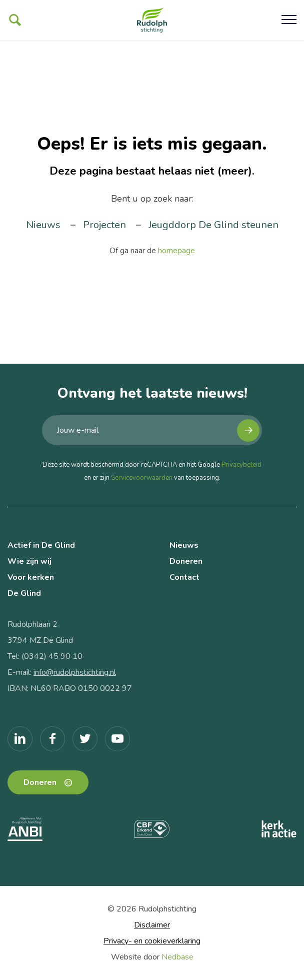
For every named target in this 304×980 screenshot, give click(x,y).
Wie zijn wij (29, 561)
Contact (184, 577)
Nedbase (177, 957)
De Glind (24, 593)
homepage (176, 251)
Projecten (104, 225)
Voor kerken (31, 577)
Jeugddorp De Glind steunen (213, 225)
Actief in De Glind (41, 545)
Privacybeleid (241, 465)
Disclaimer (152, 925)
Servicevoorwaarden (142, 478)
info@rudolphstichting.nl (75, 672)
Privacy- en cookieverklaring (152, 941)
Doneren (186, 561)
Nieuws (43, 225)
